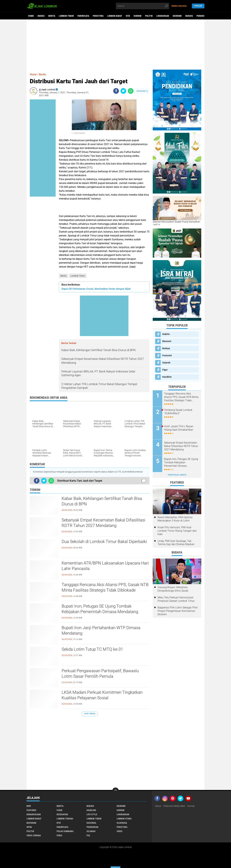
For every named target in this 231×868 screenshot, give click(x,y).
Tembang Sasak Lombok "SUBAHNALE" (178, 412)
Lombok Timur (66, 16)
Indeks (41, 16)
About (158, 806)
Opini (29, 827)
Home (31, 16)
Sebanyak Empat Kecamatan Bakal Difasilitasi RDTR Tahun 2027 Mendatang (103, 523)
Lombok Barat (115, 16)
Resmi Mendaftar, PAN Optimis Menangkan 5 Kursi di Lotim (175, 519)
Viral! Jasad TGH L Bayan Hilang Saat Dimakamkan (179, 428)
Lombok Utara (124, 819)
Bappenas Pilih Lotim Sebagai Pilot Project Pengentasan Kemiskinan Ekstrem (178, 611)
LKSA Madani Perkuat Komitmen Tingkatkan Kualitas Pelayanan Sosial (102, 695)
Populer (198, 6)
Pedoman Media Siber (174, 806)
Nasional (91, 823)
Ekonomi (177, 16)
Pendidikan (202, 16)
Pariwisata (83, 16)
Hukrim (137, 16)
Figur (165, 370)
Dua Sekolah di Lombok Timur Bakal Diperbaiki (104, 542)
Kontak (191, 806)
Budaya (189, 16)
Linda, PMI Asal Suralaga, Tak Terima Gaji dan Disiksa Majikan (176, 543)
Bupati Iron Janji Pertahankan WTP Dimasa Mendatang (101, 630)
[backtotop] (115, 791)
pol (88, 835)
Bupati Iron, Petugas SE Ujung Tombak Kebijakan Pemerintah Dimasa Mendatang (100, 609)
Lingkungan (163, 16)
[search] (143, 6)
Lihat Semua (90, 714)
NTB (128, 16)
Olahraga (122, 823)
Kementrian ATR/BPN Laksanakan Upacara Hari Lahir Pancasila (105, 566)
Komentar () (142, 91)
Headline (167, 377)
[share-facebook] (116, 91)
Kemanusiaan (34, 814)
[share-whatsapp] (131, 91)
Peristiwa (98, 16)
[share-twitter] (123, 91)
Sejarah (166, 363)
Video (119, 831)
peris (59, 835)
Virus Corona (34, 835)
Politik (149, 16)
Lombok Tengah (65, 819)
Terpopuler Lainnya (177, 475)
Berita (52, 16)
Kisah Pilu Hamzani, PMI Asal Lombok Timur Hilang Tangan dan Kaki (177, 531)
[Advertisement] (115, 45)
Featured (167, 355)
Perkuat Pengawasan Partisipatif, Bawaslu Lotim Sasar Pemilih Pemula (100, 674)
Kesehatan (62, 814)
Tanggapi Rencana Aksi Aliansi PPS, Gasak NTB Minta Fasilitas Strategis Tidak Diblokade (105, 587)
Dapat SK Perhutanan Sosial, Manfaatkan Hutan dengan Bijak (96, 289)
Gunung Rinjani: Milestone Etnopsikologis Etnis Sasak (173, 589)
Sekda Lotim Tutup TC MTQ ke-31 (92, 649)
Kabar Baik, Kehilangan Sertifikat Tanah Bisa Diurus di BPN (102, 501)
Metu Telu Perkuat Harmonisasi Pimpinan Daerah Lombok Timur (176, 599)
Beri (29, 806)
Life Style (92, 814)
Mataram (31, 823)
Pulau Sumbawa (65, 831)
